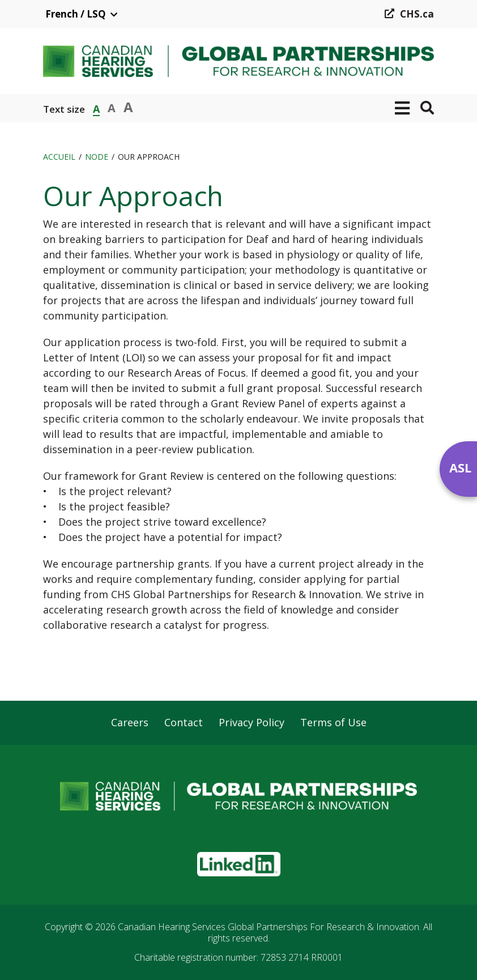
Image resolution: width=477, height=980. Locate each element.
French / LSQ (76, 14)
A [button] (96, 108)
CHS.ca (417, 14)
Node (97, 157)
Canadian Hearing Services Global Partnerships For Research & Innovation (269, 927)
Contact (184, 723)
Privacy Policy (252, 723)
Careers (130, 723)
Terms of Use (333, 723)
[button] (402, 108)
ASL (460, 467)
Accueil (59, 157)
